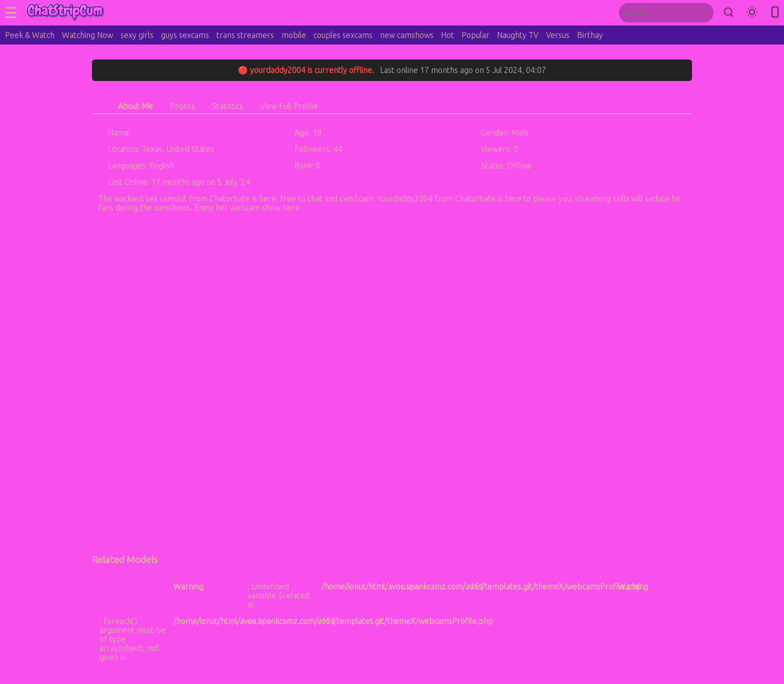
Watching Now (87, 35)
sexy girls (137, 35)
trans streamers (245, 35)
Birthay (590, 35)
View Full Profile (289, 106)
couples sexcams (343, 35)
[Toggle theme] (752, 13)
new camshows (407, 35)
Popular (475, 35)
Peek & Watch (30, 35)
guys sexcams (185, 35)
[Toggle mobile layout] (775, 13)
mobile (294, 35)
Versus (558, 35)
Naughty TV (518, 35)
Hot (447, 35)
